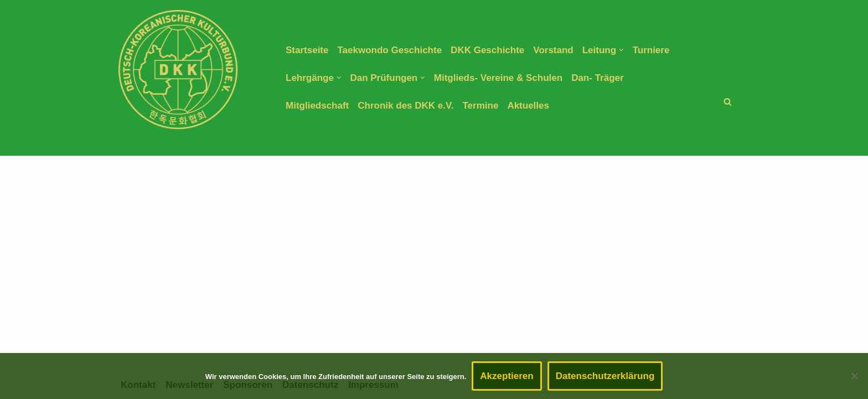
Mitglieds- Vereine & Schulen (498, 78)
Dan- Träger (597, 78)
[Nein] (854, 376)
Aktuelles (528, 106)
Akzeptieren (507, 376)
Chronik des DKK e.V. (405, 106)
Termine (481, 106)
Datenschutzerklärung (605, 376)
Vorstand (553, 50)
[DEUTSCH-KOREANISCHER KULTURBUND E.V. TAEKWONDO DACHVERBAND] (178, 70)
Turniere (651, 50)
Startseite (307, 50)
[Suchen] (728, 102)
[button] (621, 50)
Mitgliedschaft (317, 106)
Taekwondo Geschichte (389, 50)
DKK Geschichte (487, 50)
